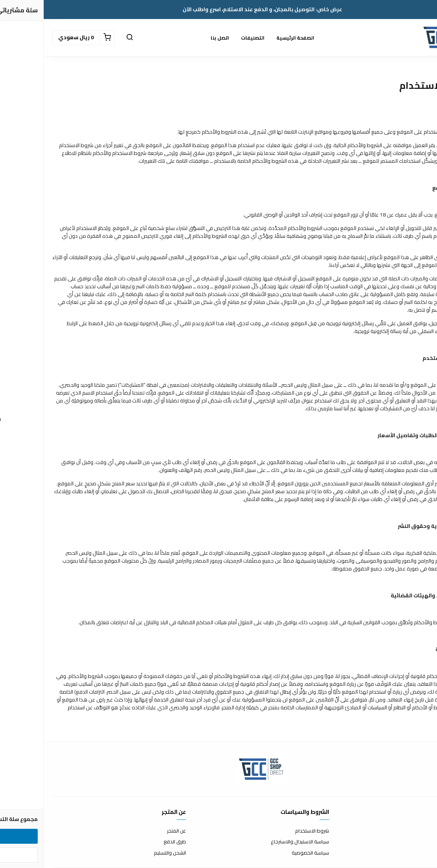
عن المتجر (133, 831)
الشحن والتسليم (126, 853)
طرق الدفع (131, 842)
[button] (86, 38)
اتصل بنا (176, 38)
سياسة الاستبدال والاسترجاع (256, 842)
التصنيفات (209, 38)
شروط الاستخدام (268, 831)
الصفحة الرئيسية (252, 38)
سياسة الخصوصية (267, 853)
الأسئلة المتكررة (412, 842)
